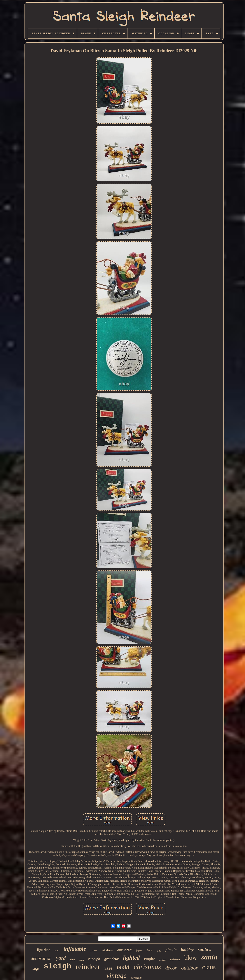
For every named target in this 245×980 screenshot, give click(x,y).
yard (61, 958)
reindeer (88, 967)
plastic (171, 950)
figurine (44, 950)
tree (150, 950)
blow (191, 957)
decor (171, 968)
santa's (205, 949)
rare (108, 968)
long (82, 960)
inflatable (75, 949)
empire (150, 959)
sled (73, 959)
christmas (147, 967)
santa (209, 957)
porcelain (136, 978)
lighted (131, 958)
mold (123, 967)
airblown (175, 959)
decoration (41, 958)
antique (163, 960)
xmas (94, 950)
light (159, 951)
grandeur (111, 959)
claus (209, 967)
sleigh (58, 966)
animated (124, 950)
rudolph (94, 959)
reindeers (107, 950)
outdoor (189, 968)
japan (139, 950)
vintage (116, 976)
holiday (187, 950)
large (36, 969)
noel (57, 950)
